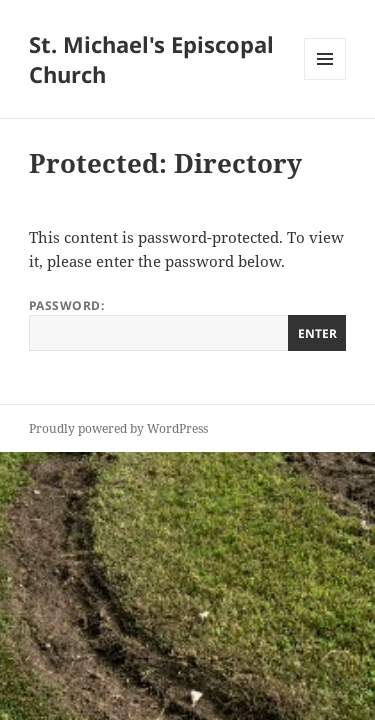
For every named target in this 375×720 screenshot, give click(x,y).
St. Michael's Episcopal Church (151, 59)
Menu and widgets (325, 79)
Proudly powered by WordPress (118, 428)
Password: (187, 324)
